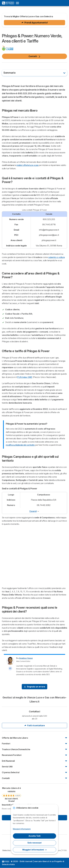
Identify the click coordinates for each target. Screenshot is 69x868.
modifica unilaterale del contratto (20, 445)
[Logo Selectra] (8, 3)
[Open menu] (18, 3)
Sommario (9, 73)
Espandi (33, 511)
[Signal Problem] (34, 687)
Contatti (34, 56)
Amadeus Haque (26, 658)
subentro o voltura (57, 257)
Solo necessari (34, 843)
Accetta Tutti (35, 836)
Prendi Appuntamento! (35, 23)
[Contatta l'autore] (10, 668)
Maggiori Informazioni (22, 829)
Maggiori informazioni (34, 850)
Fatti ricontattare (34, 725)
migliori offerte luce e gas (27, 165)
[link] (11, 794)
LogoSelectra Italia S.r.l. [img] (6, 862)
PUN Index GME (25, 377)
